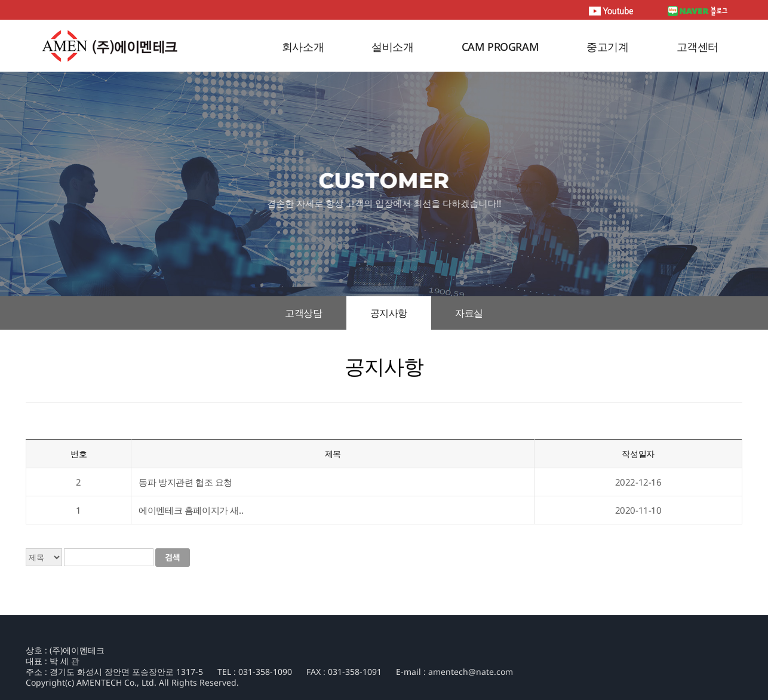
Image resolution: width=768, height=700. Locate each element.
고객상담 (303, 313)
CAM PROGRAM (500, 47)
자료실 (469, 313)
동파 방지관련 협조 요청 (185, 482)
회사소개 (303, 47)
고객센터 (698, 47)
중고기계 (607, 47)
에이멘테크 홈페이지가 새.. (191, 510)
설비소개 (392, 47)
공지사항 (389, 313)
